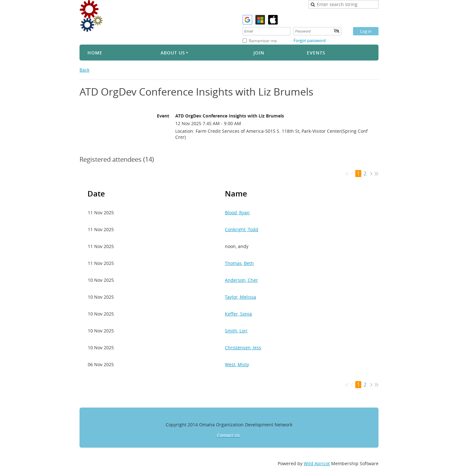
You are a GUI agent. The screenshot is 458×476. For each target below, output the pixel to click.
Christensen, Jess (243, 348)
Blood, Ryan (237, 213)
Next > (371, 174)
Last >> (376, 174)
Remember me (263, 41)
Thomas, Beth (239, 263)
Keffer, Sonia (238, 314)
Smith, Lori (236, 331)
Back (84, 70)
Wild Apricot (317, 463)
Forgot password (310, 40)
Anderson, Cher (241, 280)
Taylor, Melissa (240, 297)
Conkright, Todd (242, 229)
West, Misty (237, 364)
